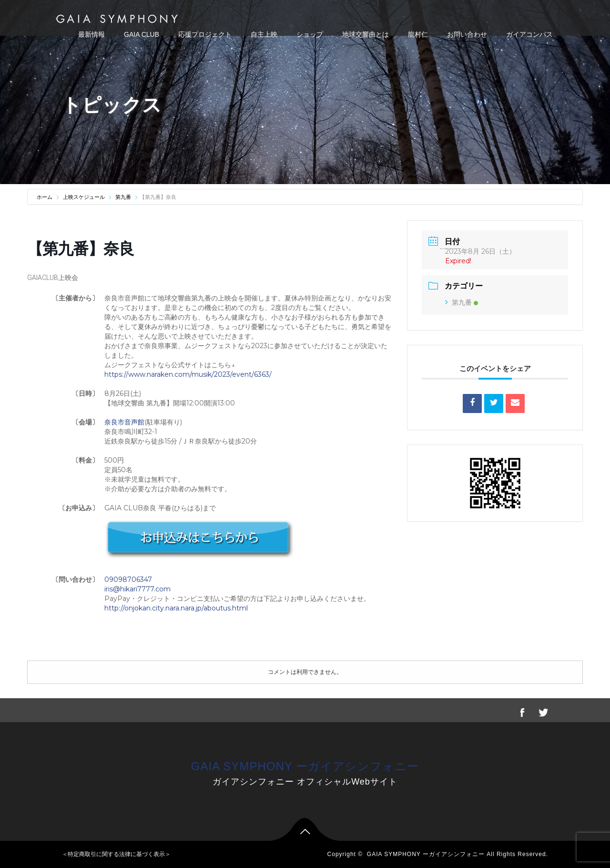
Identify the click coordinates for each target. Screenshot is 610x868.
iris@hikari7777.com (137, 589)
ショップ (310, 34)
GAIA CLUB (142, 34)
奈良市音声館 (124, 422)
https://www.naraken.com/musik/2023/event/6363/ (188, 374)
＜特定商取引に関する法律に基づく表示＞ (116, 854)
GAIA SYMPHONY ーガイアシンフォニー (305, 766)
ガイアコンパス (529, 34)
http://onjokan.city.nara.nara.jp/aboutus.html (176, 608)
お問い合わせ (467, 34)
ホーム (45, 197)
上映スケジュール (84, 197)
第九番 (123, 197)
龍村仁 (418, 34)
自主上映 (264, 34)
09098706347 (128, 579)
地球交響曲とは (366, 34)
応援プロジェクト (205, 34)
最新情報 (91, 34)
